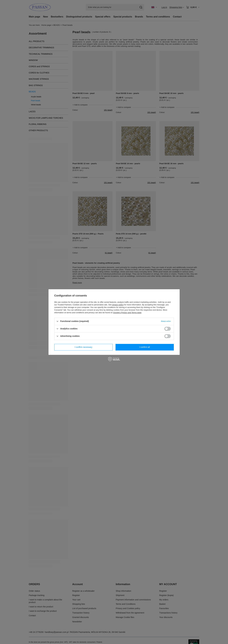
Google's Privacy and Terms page (127, 313)
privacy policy (118, 305)
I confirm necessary (83, 347)
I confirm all (145, 347)
